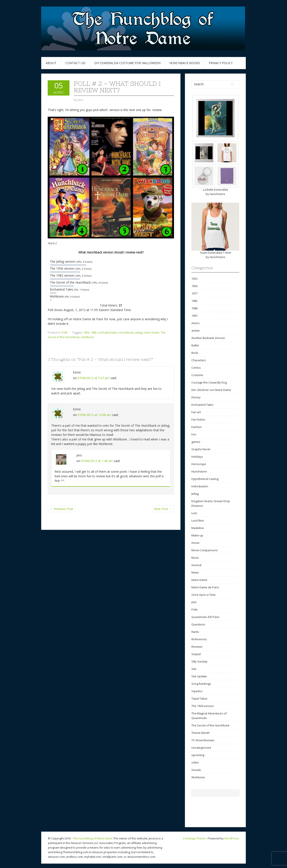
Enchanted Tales (202, 405)
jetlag (139, 332)
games (196, 442)
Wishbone (198, 777)
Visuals (196, 770)
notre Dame (152, 332)
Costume (197, 375)
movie (195, 543)
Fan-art (196, 412)
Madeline (198, 528)
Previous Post (61, 509)
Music (195, 558)
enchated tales (108, 332)
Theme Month (201, 733)
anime (196, 330)
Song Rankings (201, 684)
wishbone (88, 337)
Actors (196, 323)
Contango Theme (194, 838)
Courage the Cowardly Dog (209, 382)
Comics (196, 368)
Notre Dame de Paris (205, 587)
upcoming (198, 755)
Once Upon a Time (203, 595)
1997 (194, 316)
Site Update (199, 676)
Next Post (163, 509)
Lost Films (198, 520)
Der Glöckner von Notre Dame (211, 390)
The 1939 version (203, 706)
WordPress (232, 838)
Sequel (196, 654)
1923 (194, 279)
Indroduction (200, 486)
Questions (198, 624)
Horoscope (199, 464)
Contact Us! (75, 63)
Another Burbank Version (208, 338)
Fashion (197, 427)
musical (196, 565)
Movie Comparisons (205, 550)
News (195, 572)
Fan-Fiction (198, 419)
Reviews (197, 647)
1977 (194, 293)
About (51, 63)
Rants (195, 632)
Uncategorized (201, 748)
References (199, 639)
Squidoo (197, 691)
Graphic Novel (201, 449)
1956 (86, 332)
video (195, 762)
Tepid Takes (199, 699)
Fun (194, 434)
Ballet (195, 345)
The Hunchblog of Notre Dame (93, 838)
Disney (196, 397)
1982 (94, 332)
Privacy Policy (221, 63)
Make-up (197, 535)
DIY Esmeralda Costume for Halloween (127, 63)
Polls (65, 332)
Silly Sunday (199, 661)
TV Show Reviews (203, 740)
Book (195, 353)
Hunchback (127, 332)
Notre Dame (199, 580)
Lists (194, 513)
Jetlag (195, 494)
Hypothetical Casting (205, 479)
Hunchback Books (185, 63)
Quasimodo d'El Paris (205, 617)
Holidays (197, 457)
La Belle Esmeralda (215, 190)
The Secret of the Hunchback (210, 725)
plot (194, 602)
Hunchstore (217, 194)
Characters (199, 360)
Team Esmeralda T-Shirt (215, 253)
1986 (194, 308)
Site (194, 669)
